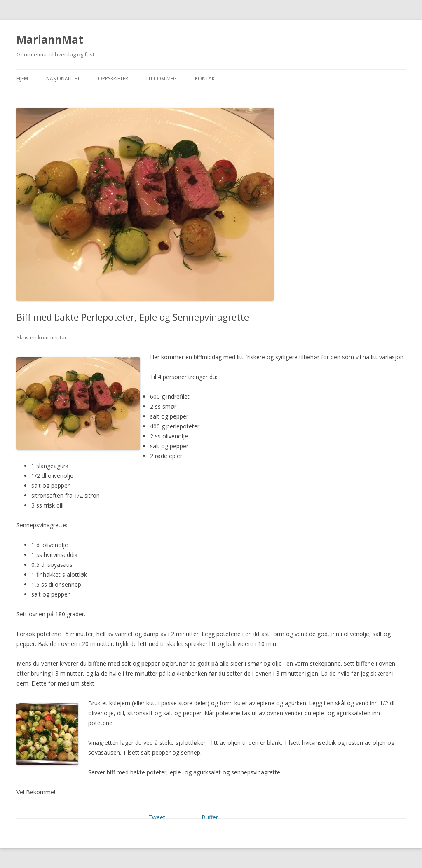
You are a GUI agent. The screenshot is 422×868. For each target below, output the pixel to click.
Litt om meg (162, 78)
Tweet (157, 817)
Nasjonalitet (63, 78)
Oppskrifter (113, 78)
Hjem (22, 78)
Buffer (210, 817)
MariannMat (50, 40)
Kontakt (206, 78)
